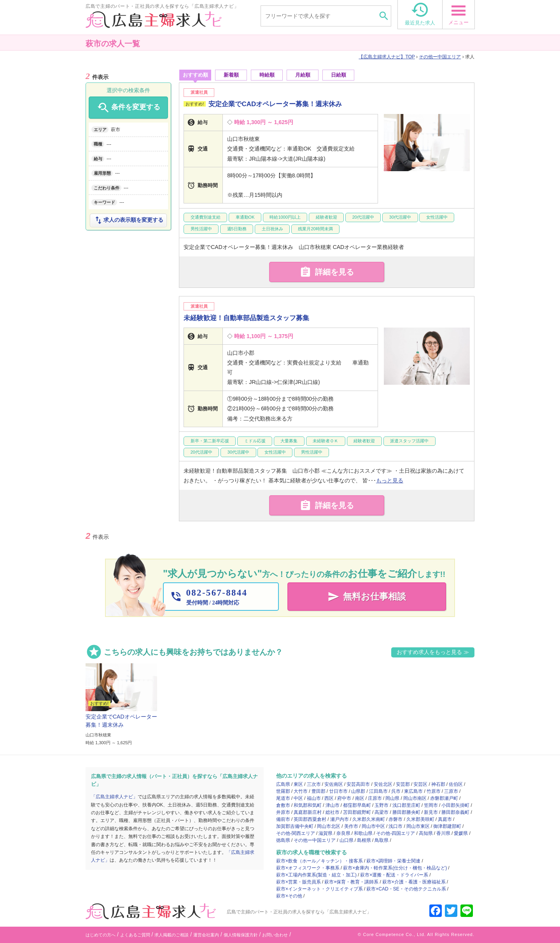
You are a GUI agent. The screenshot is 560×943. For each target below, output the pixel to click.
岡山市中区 (373, 826)
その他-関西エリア (296, 833)
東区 (298, 784)
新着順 (231, 75)
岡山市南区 (415, 798)
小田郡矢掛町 (455, 805)
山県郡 (358, 791)
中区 (298, 798)
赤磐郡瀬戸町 (444, 798)
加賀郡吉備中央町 (295, 826)
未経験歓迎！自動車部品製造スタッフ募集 (246, 318)
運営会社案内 (206, 935)
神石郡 (438, 784)
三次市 (314, 784)
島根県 (364, 840)
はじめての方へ (101, 935)
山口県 (346, 840)
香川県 (443, 833)
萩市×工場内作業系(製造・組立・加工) (316, 875)
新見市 (431, 812)
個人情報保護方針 (241, 935)
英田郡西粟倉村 (310, 819)
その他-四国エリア (395, 833)
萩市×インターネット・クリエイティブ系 (319, 889)
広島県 (283, 784)
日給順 (339, 75)
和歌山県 (363, 833)
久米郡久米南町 (369, 819)
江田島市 (378, 791)
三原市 (451, 791)
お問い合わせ (275, 935)
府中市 (344, 798)
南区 (360, 798)
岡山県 (392, 798)
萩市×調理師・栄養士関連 (393, 861)
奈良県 (343, 833)
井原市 (283, 812)
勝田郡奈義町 (455, 812)
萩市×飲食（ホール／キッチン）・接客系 (319, 861)
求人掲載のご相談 (171, 935)
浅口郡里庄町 (406, 805)
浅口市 (395, 826)
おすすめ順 (195, 75)
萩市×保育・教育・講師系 (351, 882)
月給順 (303, 75)
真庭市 (445, 819)
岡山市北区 (329, 826)
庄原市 (375, 798)
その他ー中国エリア (440, 57)
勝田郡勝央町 (406, 812)
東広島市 (413, 791)
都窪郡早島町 (357, 805)
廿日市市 (338, 791)
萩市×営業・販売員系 (298, 882)
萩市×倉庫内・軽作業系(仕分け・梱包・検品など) (395, 868)
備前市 (283, 819)
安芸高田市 (358, 784)
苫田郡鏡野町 (357, 812)
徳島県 (283, 840)
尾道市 (283, 798)
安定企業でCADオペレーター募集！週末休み (275, 104)
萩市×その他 (289, 896)
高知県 (426, 833)
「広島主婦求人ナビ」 (114, 797)
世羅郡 (283, 791)
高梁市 (381, 812)
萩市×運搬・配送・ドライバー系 (394, 875)
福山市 (314, 798)
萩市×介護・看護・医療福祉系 (414, 882)
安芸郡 (403, 784)
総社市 (332, 812)
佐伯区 (456, 784)
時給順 (267, 75)
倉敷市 (283, 805)
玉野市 (381, 805)
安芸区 (420, 784)
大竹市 (301, 791)
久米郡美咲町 (420, 819)
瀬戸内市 (339, 819)
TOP (387, 57)
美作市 (351, 826)
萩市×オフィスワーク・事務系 (308, 868)
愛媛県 (461, 833)
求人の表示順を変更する (128, 220)
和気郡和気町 (308, 805)
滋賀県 (325, 833)
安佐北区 (383, 784)
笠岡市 (431, 805)
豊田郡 (318, 791)
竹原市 (434, 791)
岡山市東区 (418, 826)
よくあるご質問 (135, 935)
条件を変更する (128, 108)
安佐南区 (334, 784)
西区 (329, 798)
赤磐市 (395, 819)
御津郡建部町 (447, 826)
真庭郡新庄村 (308, 812)
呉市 (396, 791)
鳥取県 (381, 840)
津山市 (332, 805)
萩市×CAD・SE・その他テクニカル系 (406, 889)
